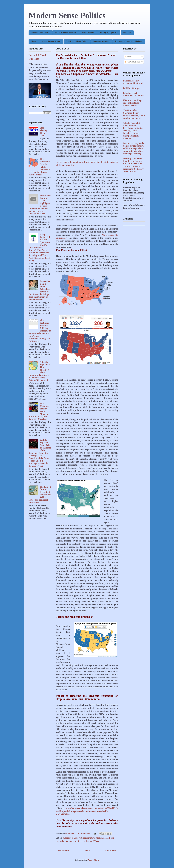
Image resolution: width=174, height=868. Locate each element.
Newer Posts (63, 851)
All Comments (132, 62)
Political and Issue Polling (77, 41)
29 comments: (84, 833)
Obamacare (72, 841)
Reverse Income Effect (88, 841)
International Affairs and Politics (129, 41)
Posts (128, 57)
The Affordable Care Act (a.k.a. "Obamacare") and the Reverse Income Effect (86, 57)
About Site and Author (51, 41)
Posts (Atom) (93, 860)
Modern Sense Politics (67, 15)
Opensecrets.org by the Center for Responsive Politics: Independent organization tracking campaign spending (134, 148)
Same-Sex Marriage (101, 41)
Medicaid (100, 838)
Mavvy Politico (88, 32)
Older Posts (111, 851)
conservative (89, 838)
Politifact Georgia (131, 88)
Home (34, 41)
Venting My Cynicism (109, 32)
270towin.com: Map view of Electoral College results (132, 103)
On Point (127, 32)
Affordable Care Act (73, 838)
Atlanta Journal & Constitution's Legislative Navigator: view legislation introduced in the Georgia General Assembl (133, 131)
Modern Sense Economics (66, 32)
